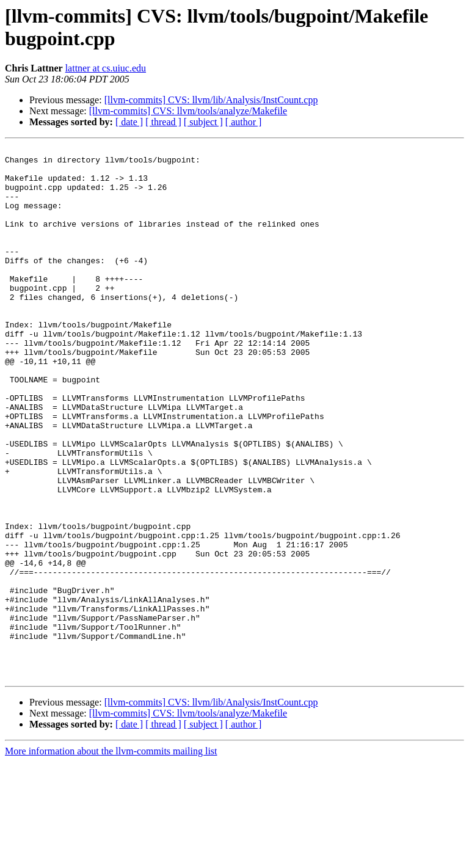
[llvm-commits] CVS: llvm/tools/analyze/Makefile (188, 111)
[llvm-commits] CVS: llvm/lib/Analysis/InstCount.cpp (211, 100)
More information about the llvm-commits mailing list (111, 857)
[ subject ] (203, 122)
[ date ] (129, 122)
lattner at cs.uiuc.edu (106, 68)
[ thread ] (163, 122)
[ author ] (244, 122)
